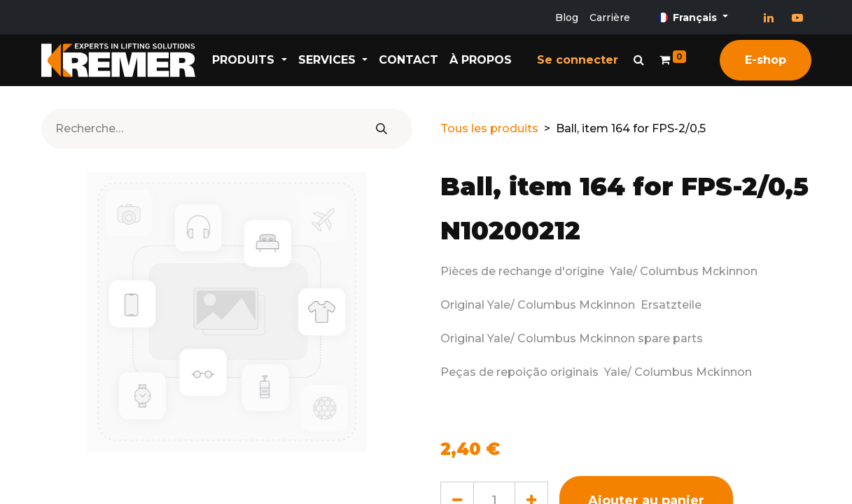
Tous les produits (489, 128)
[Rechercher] (382, 129)
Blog (567, 17)
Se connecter (578, 60)
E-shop (766, 60)
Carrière (610, 17)
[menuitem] (408, 60)
